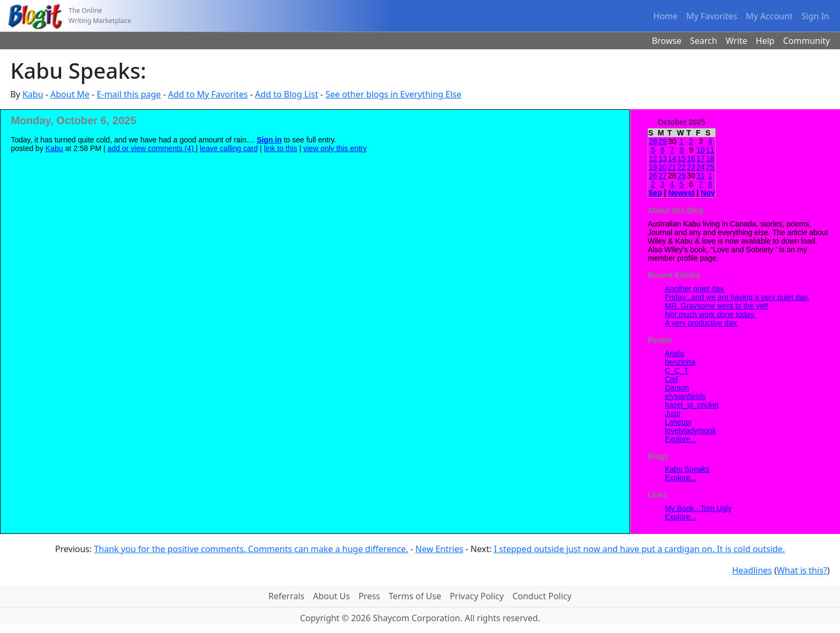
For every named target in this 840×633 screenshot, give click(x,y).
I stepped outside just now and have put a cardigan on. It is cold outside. (639, 549)
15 (681, 159)
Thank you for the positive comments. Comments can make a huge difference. (251, 549)
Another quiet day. (695, 289)
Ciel (671, 379)
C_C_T (677, 371)
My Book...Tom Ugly (698, 508)
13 (663, 159)
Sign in (269, 140)
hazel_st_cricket (692, 405)
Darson (677, 388)
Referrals (286, 596)
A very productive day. (702, 323)
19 (653, 167)
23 (691, 167)
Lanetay (678, 422)
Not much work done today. (710, 314)
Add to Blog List (287, 94)
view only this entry (335, 148)
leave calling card (229, 148)
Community (807, 41)
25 (710, 167)
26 (653, 176)
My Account (769, 16)
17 (701, 159)
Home (666, 16)
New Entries (439, 549)
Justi (673, 413)
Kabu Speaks (687, 469)
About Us (331, 596)
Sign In (815, 16)
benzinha (680, 362)
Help (765, 41)
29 (663, 141)
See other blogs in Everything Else (393, 94)
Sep (655, 193)
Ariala (674, 353)
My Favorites (712, 16)
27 (663, 176)
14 (672, 159)
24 (701, 167)
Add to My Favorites (208, 94)
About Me (70, 94)
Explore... (681, 439)
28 (653, 141)
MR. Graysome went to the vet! (717, 306)
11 (710, 150)
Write (737, 41)
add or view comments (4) (152, 148)
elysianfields (685, 396)
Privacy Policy (477, 596)
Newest (681, 193)
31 (701, 176)
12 (653, 159)
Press (369, 596)
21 (672, 167)
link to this (281, 148)
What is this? (802, 570)
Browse (667, 41)
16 (691, 159)
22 (681, 167)
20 (663, 167)
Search (704, 41)
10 (701, 150)
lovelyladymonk (691, 431)
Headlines (752, 570)
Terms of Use (415, 596)
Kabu (33, 94)
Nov (708, 193)
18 (710, 159)
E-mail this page (129, 94)
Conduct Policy (542, 596)
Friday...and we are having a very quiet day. (737, 297)
